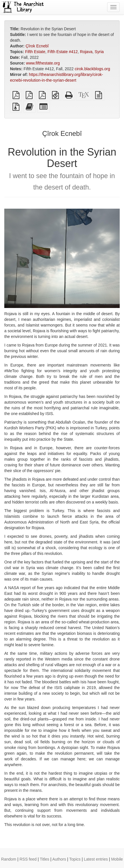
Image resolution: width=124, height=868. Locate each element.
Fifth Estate (35, 52)
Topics (75, 859)
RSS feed (28, 859)
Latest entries (96, 859)
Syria (99, 52)
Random (9, 859)
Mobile (117, 859)
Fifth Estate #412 (63, 52)
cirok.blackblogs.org (92, 69)
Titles (44, 859)
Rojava (86, 52)
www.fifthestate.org (43, 63)
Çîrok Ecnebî (37, 46)
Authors (59, 859)
